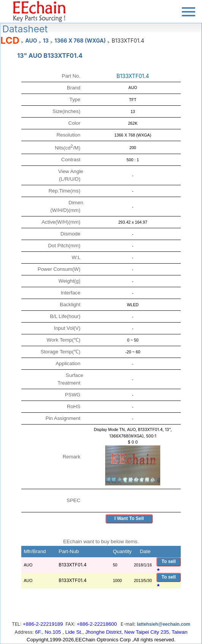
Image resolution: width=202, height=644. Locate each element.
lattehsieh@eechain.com (163, 624)
